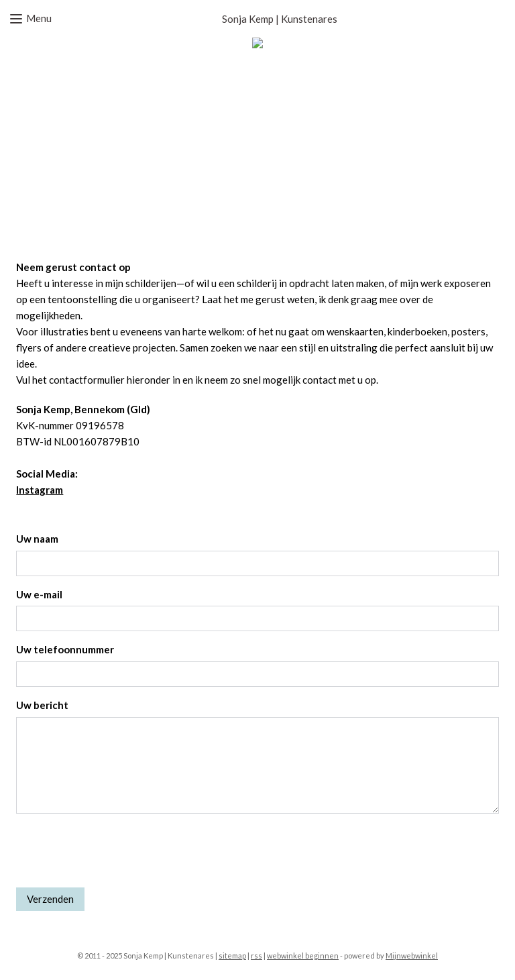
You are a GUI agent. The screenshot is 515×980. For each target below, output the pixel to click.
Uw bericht (42, 705)
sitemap (232, 956)
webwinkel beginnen (303, 956)
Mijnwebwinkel (412, 956)
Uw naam (37, 539)
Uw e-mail (39, 594)
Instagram (40, 490)
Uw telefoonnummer (65, 649)
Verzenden (50, 899)
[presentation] (118, 851)
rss (256, 956)
